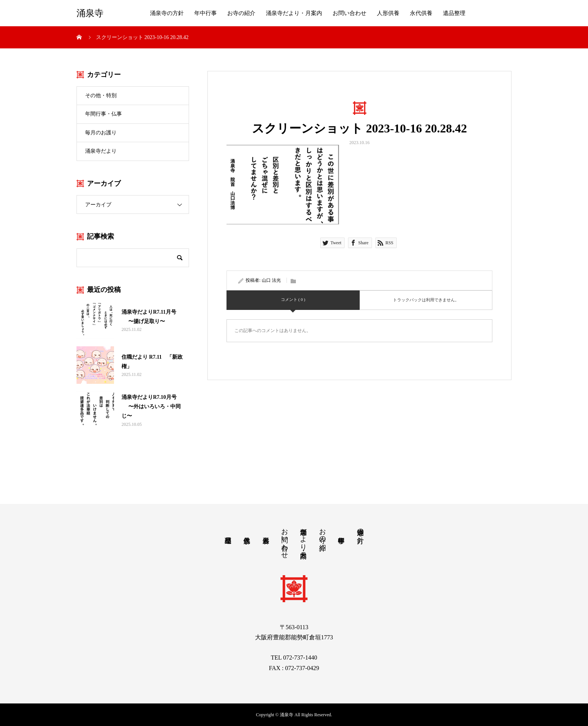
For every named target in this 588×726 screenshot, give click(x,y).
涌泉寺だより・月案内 (294, 13)
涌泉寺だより (101, 151)
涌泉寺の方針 (167, 13)
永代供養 (421, 13)
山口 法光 (271, 280)
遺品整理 (454, 13)
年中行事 (205, 13)
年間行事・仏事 (103, 114)
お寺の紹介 (241, 13)
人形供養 (388, 13)
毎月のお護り (101, 133)
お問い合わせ (349, 13)
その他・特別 (101, 95)
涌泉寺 (90, 13)
